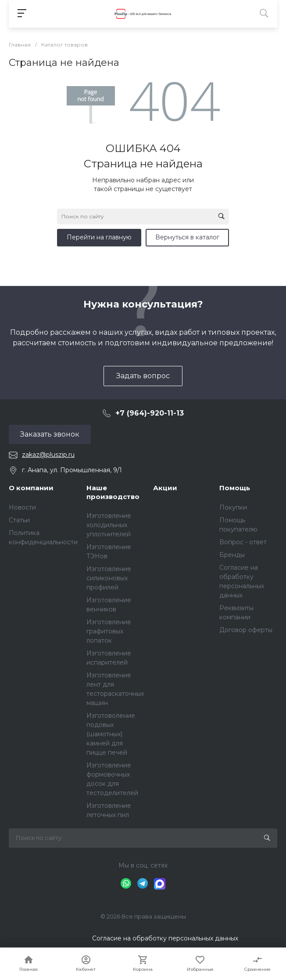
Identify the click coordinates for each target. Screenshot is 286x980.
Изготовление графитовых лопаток (109, 631)
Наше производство (113, 492)
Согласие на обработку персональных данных (165, 938)
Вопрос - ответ (243, 542)
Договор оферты (246, 630)
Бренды (232, 555)
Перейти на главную (99, 237)
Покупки (233, 507)
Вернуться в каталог (187, 237)
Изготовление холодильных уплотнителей (109, 525)
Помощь (235, 488)
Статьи (19, 520)
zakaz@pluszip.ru (48, 455)
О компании (31, 488)
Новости (22, 507)
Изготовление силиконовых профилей (109, 578)
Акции (165, 488)
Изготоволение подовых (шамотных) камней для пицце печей (111, 734)
